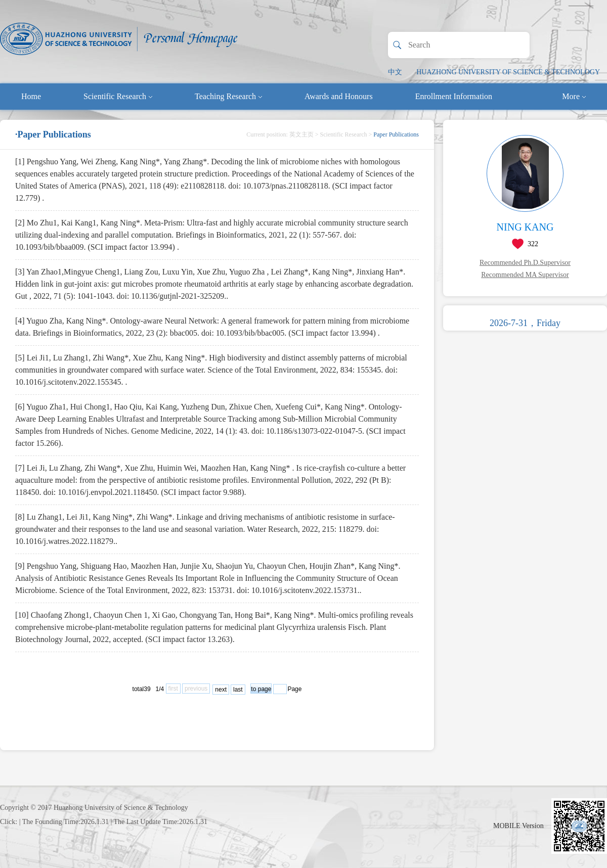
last (238, 690)
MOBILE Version (518, 826)
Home (31, 96)
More (574, 96)
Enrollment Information (454, 96)
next (221, 690)
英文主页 (301, 134)
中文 (395, 72)
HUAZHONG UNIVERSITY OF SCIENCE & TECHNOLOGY (508, 72)
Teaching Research (228, 96)
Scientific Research (118, 96)
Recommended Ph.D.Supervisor (525, 263)
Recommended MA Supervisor (525, 275)
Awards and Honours (339, 96)
